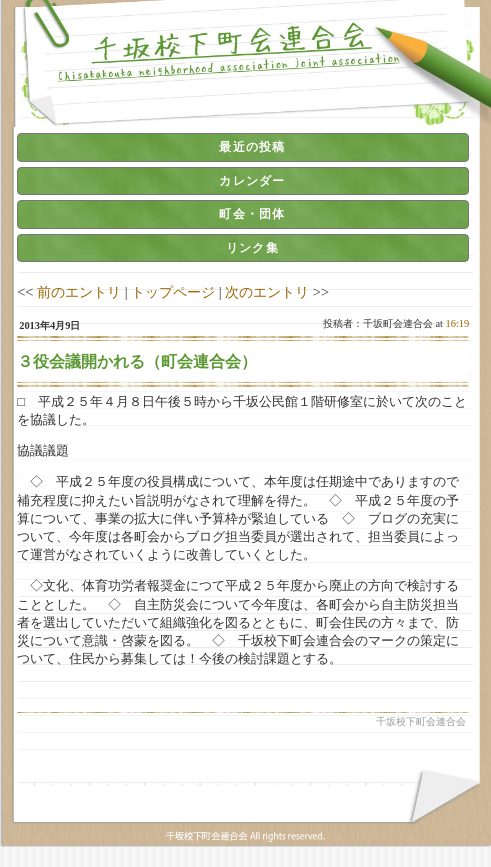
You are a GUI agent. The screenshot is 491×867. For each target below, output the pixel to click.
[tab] (243, 147)
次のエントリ (267, 292)
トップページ (173, 292)
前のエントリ (79, 292)
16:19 (458, 323)
